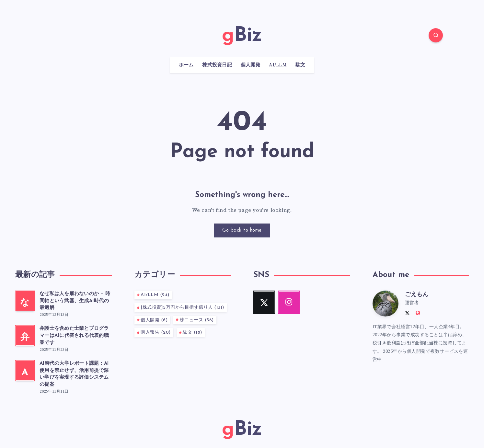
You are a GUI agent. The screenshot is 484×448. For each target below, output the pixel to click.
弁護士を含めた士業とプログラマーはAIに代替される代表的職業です (74, 336)
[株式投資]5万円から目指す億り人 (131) (182, 308)
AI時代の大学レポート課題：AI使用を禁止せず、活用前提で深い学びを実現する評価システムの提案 (74, 374)
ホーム (186, 65)
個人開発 (251, 65)
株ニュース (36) (197, 320)
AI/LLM (278, 65)
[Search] (436, 35)
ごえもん (417, 295)
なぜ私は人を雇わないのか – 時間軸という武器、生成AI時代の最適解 (75, 301)
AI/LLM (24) (155, 295)
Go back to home (242, 230)
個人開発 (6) (154, 320)
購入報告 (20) (156, 333)
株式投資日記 (217, 65)
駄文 (300, 65)
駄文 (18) (192, 333)
